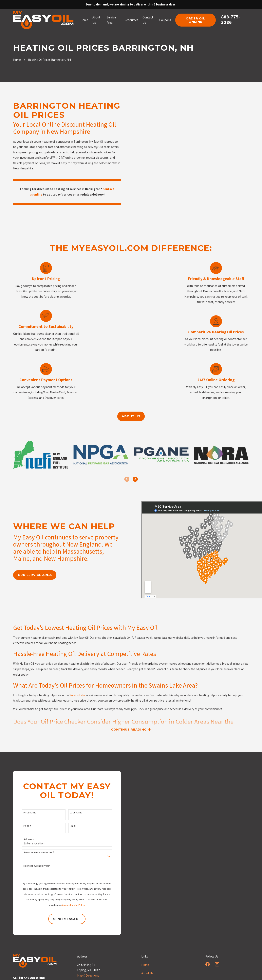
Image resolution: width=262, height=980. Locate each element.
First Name (25, 813)
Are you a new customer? (34, 852)
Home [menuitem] (84, 20)
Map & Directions (88, 975)
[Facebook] (208, 964)
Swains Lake (78, 700)
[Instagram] (217, 964)
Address (24, 839)
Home (145, 965)
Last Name (71, 813)
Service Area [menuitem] (111, 20)
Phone (22, 826)
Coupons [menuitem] (165, 20)
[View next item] (135, 479)
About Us (147, 973)
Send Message (62, 919)
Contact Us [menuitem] (148, 20)
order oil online (195, 20)
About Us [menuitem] (96, 20)
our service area (30, 575)
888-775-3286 (231, 20)
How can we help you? (32, 866)
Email (68, 826)
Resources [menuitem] (131, 20)
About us (131, 416)
